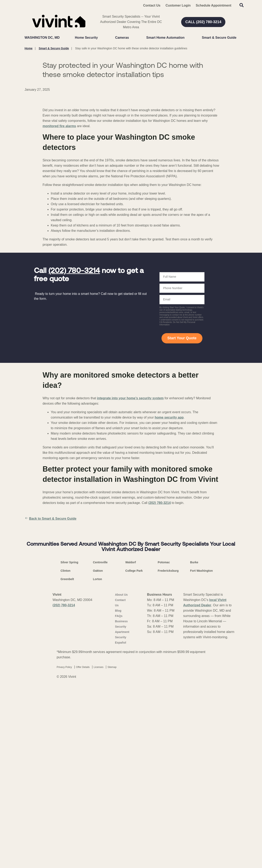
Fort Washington (202, 751)
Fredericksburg (168, 751)
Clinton (65, 751)
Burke (194, 742)
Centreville (100, 742)
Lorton (97, 759)
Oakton (98, 751)
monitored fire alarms (59, 221)
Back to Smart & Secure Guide (50, 613)
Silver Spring (69, 742)
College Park (134, 751)
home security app (169, 512)
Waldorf (131, 742)
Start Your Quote (182, 433)
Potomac (164, 742)
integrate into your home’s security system (130, 493)
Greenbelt (67, 759)
